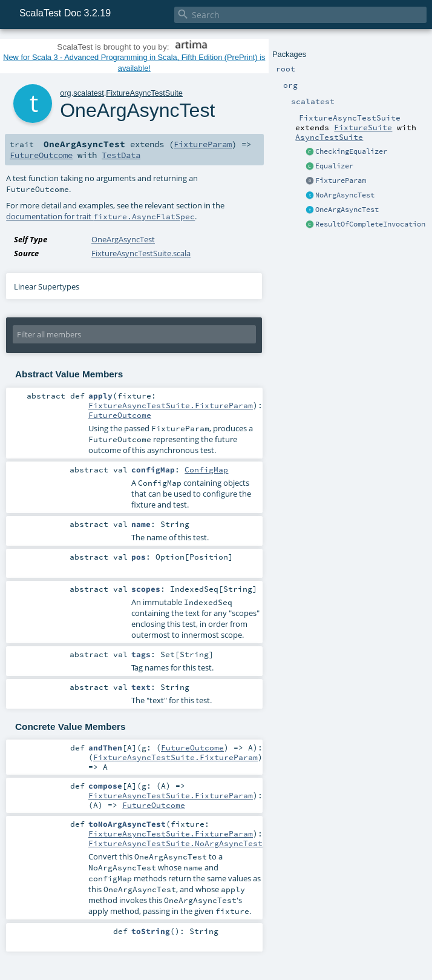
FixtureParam (341, 180)
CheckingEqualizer (351, 151)
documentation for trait (100, 216)
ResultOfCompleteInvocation (370, 224)
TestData (121, 155)
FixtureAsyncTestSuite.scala (141, 253)
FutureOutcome (41, 155)
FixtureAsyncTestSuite (144, 93)
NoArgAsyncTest (345, 195)
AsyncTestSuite (329, 137)
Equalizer (334, 166)
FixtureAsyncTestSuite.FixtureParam (171, 405)
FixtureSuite (363, 127)
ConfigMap (206, 469)
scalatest (89, 93)
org (66, 93)
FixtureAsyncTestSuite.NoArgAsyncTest (175, 843)
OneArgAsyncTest (347, 210)
